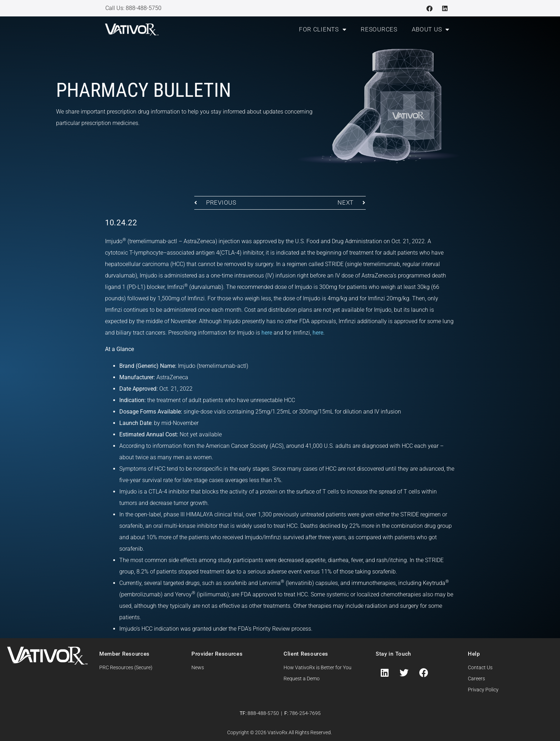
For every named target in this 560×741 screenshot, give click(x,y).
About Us (431, 29)
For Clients (323, 29)
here (267, 333)
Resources (379, 29)
